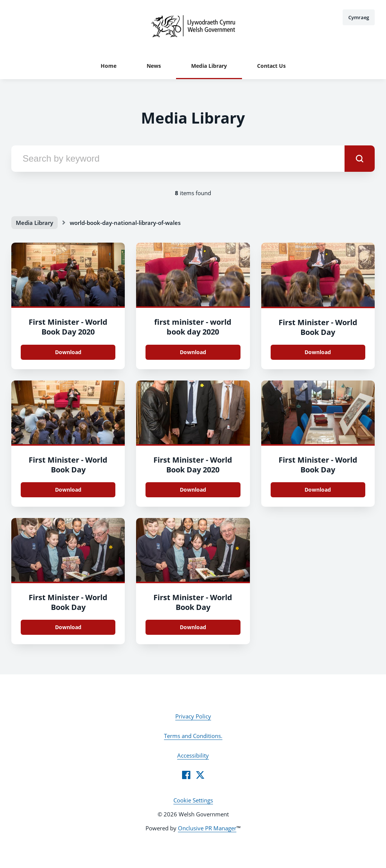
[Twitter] (200, 775)
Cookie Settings (193, 800)
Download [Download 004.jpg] (318, 352)
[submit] (360, 159)
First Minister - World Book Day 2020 (68, 327)
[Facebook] (186, 775)
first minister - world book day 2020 (193, 327)
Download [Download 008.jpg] (68, 352)
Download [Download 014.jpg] (193, 627)
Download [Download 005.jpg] (193, 352)
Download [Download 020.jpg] (193, 490)
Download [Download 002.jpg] (68, 490)
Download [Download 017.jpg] (318, 490)
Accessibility (193, 755)
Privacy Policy (193, 716)
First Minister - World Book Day (318, 327)
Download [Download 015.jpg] (68, 627)
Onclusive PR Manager (207, 828)
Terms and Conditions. (193, 736)
